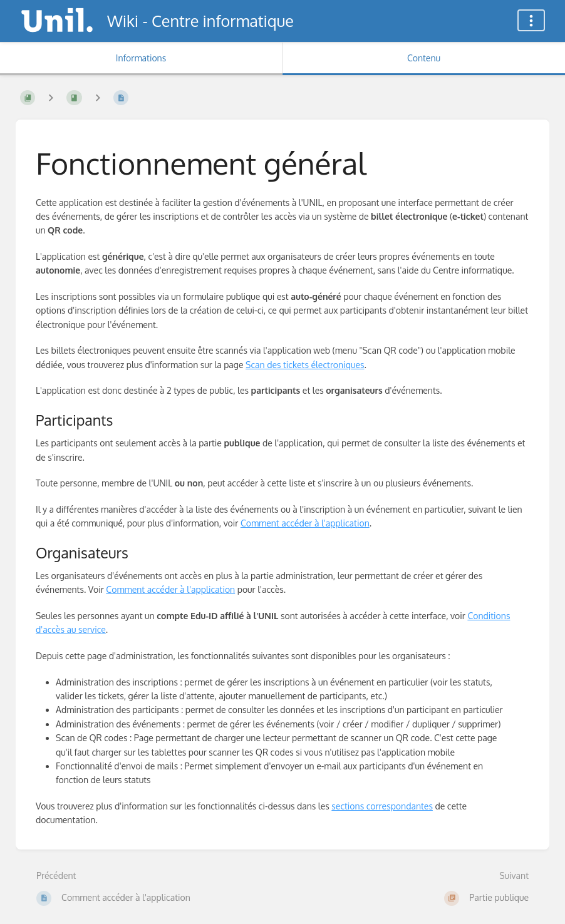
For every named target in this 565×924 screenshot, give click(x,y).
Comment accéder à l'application (305, 523)
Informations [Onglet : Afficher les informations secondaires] (141, 58)
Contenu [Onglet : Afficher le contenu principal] (424, 58)
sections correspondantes (382, 806)
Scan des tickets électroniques (305, 365)
